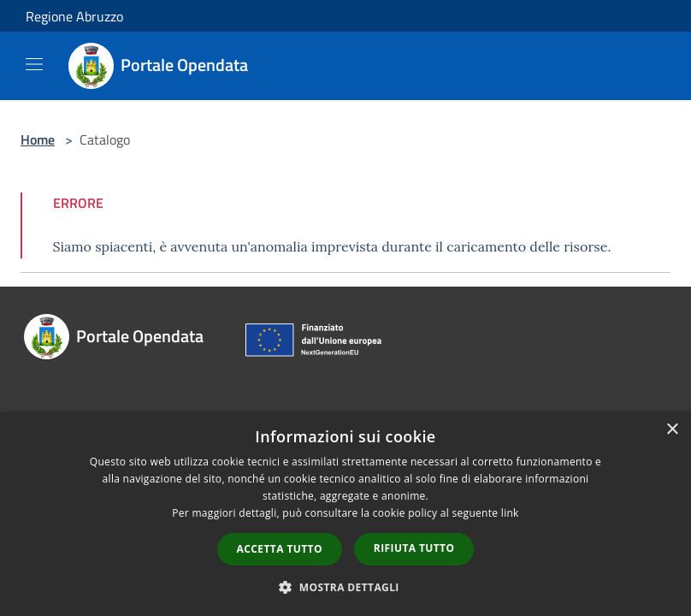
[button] (345, 587)
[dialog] (345, 514)
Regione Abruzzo (74, 16)
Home (38, 139)
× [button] (672, 430)
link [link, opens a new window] (510, 513)
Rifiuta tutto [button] (414, 548)
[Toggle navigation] (34, 64)
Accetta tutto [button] (280, 549)
